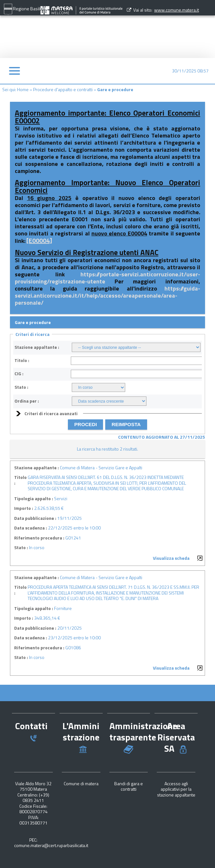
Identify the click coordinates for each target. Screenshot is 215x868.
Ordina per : (27, 401)
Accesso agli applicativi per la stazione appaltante (176, 789)
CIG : (19, 374)
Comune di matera (81, 783)
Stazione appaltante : (37, 347)
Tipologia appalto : (34, 499)
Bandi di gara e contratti (129, 786)
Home (23, 89)
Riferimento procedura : (39, 538)
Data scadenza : (31, 528)
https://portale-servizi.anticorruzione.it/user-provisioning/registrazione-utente (107, 278)
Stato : (21, 387)
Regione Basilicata (26, 9)
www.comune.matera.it (177, 10)
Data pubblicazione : (35, 518)
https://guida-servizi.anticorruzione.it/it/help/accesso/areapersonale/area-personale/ (107, 296)
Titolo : (22, 360)
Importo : (24, 508)
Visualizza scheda (171, 558)
